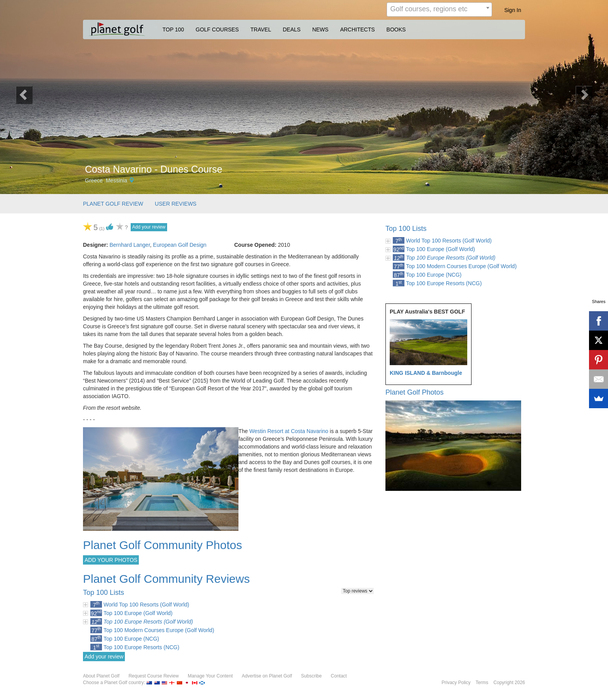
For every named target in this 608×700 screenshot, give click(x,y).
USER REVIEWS (175, 204)
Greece (94, 180)
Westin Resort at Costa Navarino (289, 431)
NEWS (320, 29)
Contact (339, 676)
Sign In (513, 10)
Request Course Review (153, 676)
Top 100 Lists (406, 229)
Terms (482, 683)
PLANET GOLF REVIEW (113, 204)
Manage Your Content (210, 676)
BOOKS (396, 29)
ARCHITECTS (357, 29)
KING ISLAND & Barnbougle (426, 373)
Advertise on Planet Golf (267, 676)
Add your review (149, 227)
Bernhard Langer (130, 245)
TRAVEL (261, 29)
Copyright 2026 (509, 683)
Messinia (117, 180)
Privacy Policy (456, 683)
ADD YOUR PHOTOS (111, 560)
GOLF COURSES (217, 29)
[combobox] (439, 10)
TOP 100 (173, 29)
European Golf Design (180, 245)
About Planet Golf (101, 676)
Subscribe (311, 676)
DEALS (292, 29)
